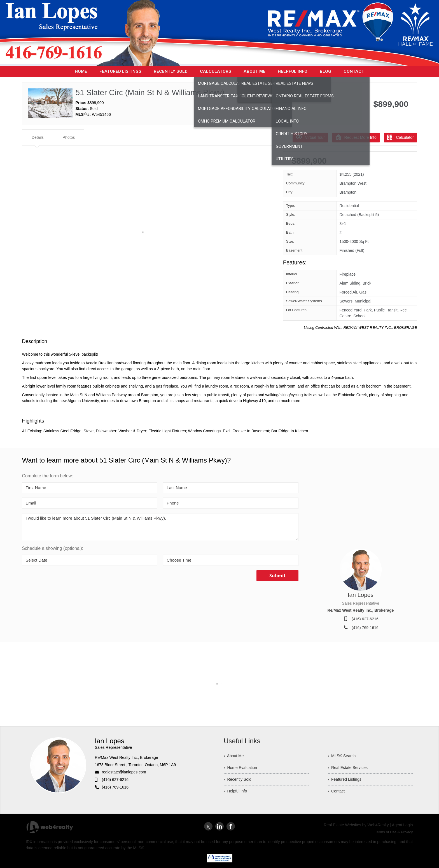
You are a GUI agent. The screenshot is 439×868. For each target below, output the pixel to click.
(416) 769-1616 (365, 628)
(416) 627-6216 (365, 619)
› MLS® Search (342, 756)
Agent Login (402, 825)
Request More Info (356, 137)
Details (38, 137)
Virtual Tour (310, 137)
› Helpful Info (235, 791)
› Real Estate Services (348, 768)
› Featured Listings (345, 779)
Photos (69, 137)
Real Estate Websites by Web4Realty (356, 825)
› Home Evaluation (240, 768)
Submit (277, 576)
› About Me (234, 756)
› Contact (336, 791)
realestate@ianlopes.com (124, 772)
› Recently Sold (238, 779)
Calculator (401, 137)
